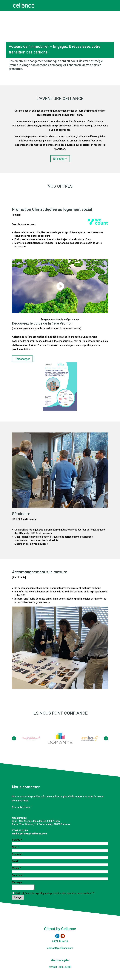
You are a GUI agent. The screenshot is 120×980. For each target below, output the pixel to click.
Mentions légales (60, 960)
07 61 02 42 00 (20, 830)
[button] (14, 738)
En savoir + (60, 159)
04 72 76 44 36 (60, 941)
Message (17, 882)
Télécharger (22, 359)
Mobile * (16, 868)
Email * (16, 861)
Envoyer (18, 897)
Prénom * (17, 854)
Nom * (15, 847)
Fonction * (18, 875)
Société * (17, 840)
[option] (31, 738)
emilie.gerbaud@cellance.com (29, 834)
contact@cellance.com (60, 948)
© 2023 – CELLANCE (60, 967)
